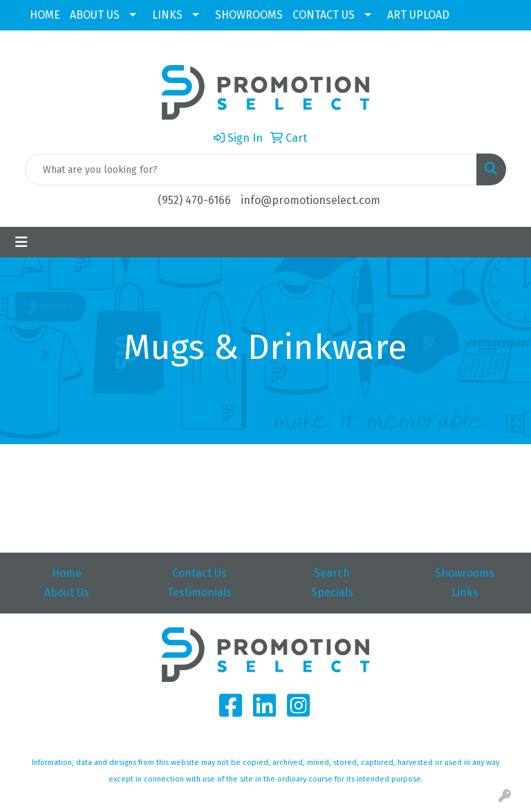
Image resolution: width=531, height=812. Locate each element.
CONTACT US (324, 15)
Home (67, 573)
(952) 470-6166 (194, 200)
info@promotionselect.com (310, 200)
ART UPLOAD (418, 15)
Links (465, 592)
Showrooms (465, 573)
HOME (45, 15)
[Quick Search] (251, 169)
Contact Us (199, 573)
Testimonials (199, 592)
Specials (332, 592)
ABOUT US (95, 15)
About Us (67, 592)
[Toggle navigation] (21, 242)
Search (332, 573)
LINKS (167, 15)
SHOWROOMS (249, 15)
